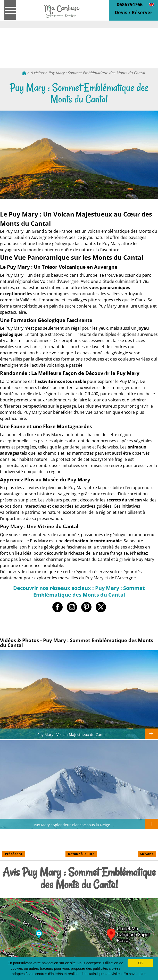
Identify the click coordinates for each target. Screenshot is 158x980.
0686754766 (130, 4)
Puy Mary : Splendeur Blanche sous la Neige (72, 825)
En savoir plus (135, 974)
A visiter (37, 73)
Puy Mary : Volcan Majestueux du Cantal (72, 734)
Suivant (147, 854)
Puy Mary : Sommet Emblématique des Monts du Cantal (97, 73)
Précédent (14, 854)
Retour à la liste (81, 854)
